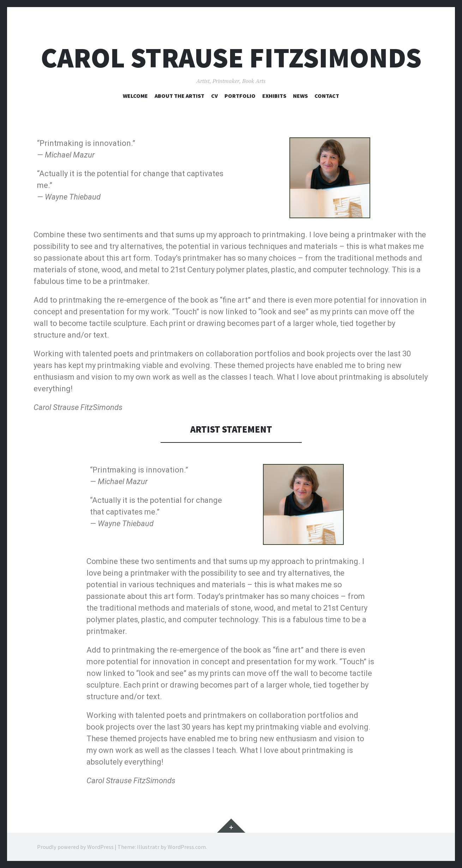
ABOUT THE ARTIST (179, 96)
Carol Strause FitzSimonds (231, 58)
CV (214, 96)
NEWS (300, 96)
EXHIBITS (274, 96)
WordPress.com (187, 847)
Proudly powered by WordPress (75, 847)
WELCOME (135, 96)
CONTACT (327, 96)
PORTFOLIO (240, 96)
